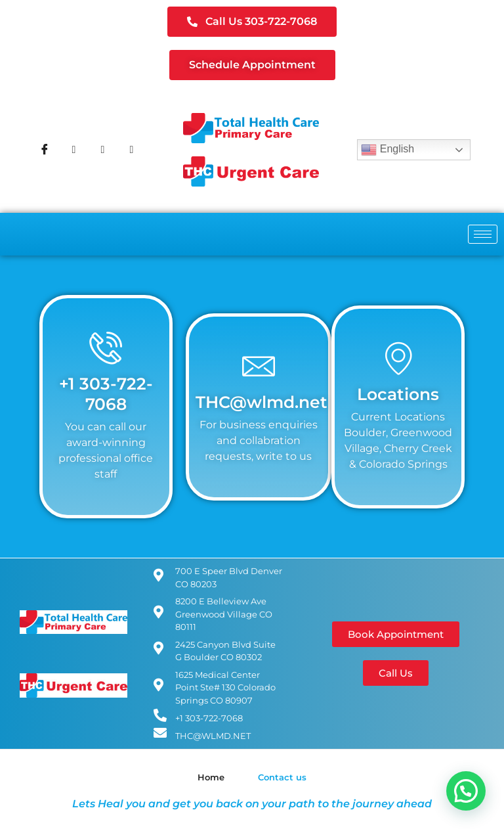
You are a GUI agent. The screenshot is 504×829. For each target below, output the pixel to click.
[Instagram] (102, 150)
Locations (398, 394)
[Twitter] (73, 150)
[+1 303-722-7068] (106, 347)
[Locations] (398, 358)
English (388, 150)
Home (211, 777)
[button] (466, 791)
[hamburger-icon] (483, 234)
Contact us (282, 777)
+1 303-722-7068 (106, 393)
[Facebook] (45, 150)
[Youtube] (131, 150)
